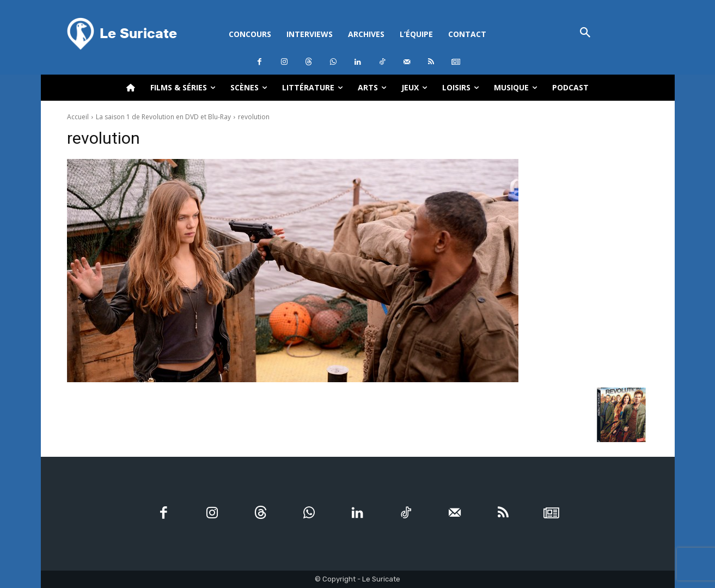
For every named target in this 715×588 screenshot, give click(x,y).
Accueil (78, 117)
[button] (586, 33)
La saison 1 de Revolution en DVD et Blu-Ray (163, 117)
